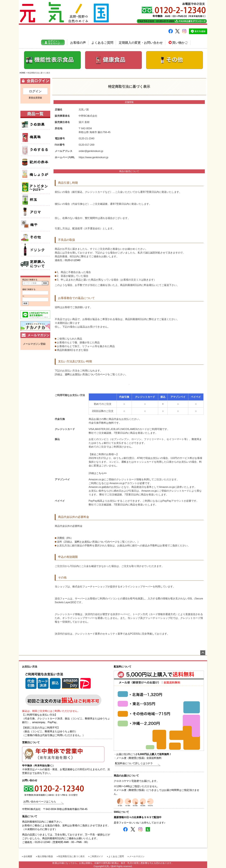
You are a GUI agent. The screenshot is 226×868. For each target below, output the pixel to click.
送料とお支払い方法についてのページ (86, 374)
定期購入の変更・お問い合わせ (141, 43)
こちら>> (101, 473)
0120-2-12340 (73, 260)
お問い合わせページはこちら (40, 802)
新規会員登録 (35, 98)
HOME (22, 73)
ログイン (35, 91)
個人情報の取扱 (45, 856)
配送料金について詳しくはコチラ (134, 763)
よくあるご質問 (102, 43)
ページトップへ (203, 653)
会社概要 (28, 856)
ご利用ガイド (97, 856)
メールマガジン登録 (34, 344)
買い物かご (178, 43)
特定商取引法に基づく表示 (71, 856)
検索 (45, 283)
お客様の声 (78, 43)
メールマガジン (137, 856)
